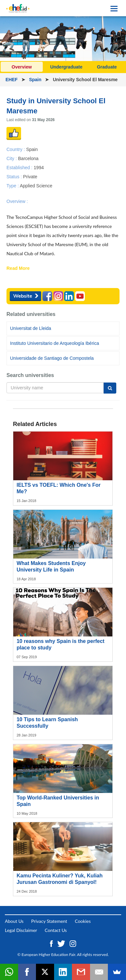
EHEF (12, 80)
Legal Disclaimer (21, 930)
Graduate (107, 67)
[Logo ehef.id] (18, 8)
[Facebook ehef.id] (52, 943)
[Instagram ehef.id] (73, 943)
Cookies (83, 921)
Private (30, 177)
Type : (13, 186)
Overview (22, 67)
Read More (18, 269)
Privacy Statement (49, 921)
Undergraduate (66, 67)
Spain (36, 80)
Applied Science (36, 186)
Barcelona (28, 158)
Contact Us (56, 930)
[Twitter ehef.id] (62, 943)
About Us (14, 921)
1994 (39, 167)
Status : (15, 177)
